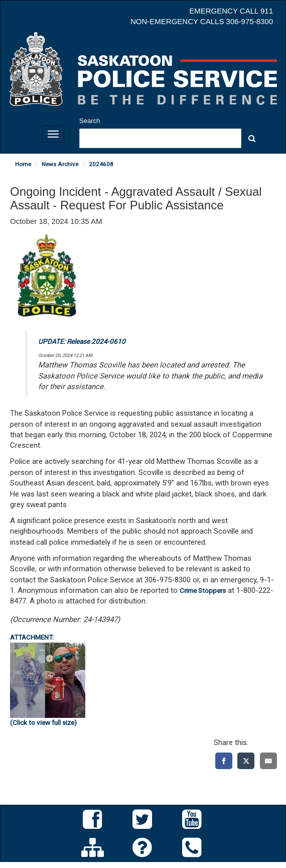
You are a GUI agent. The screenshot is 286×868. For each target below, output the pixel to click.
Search (90, 121)
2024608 (101, 164)
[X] (246, 761)
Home (23, 164)
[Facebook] (224, 761)
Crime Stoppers (203, 590)
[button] (252, 138)
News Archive (60, 164)
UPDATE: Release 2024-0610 (82, 341)
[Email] (268, 761)
